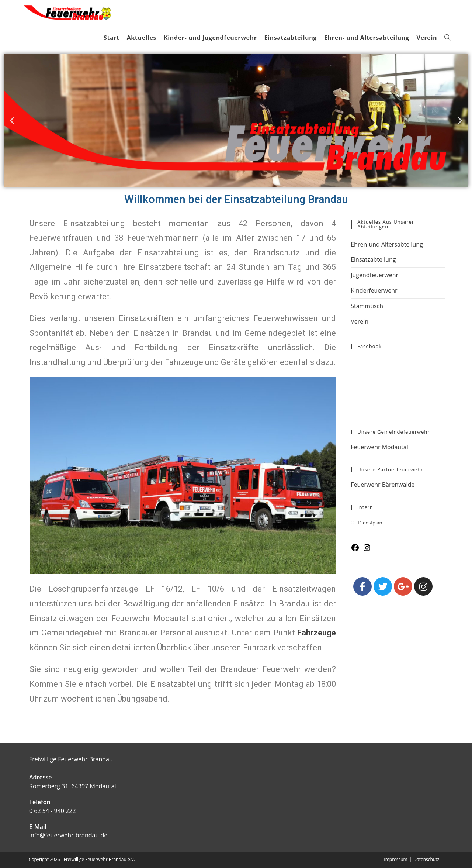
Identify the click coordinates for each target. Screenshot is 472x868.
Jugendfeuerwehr (374, 275)
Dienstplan (370, 523)
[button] (12, 120)
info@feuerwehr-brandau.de (68, 835)
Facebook (369, 346)
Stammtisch (367, 306)
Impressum (395, 859)
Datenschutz (426, 859)
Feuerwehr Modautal (379, 447)
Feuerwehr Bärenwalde (383, 485)
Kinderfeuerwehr (374, 290)
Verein (360, 321)
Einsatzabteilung (373, 259)
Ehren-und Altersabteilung (387, 244)
